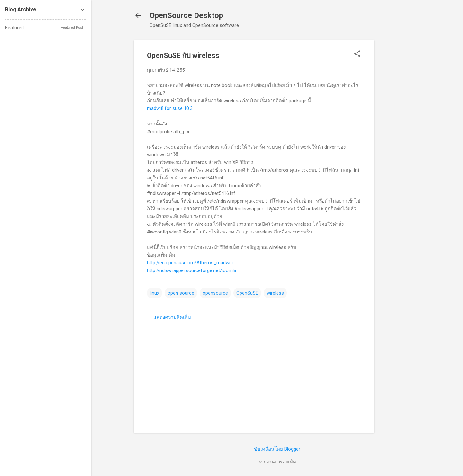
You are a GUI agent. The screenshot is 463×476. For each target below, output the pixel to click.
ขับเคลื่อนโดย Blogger (277, 449)
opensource (215, 293)
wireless (275, 293)
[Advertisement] (400, 137)
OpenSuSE (247, 293)
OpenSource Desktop (186, 15)
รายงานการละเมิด (277, 462)
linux (154, 293)
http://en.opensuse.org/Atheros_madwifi (190, 263)
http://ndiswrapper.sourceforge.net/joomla (192, 270)
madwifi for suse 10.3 (170, 108)
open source (181, 293)
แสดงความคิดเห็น (172, 317)
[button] (357, 54)
